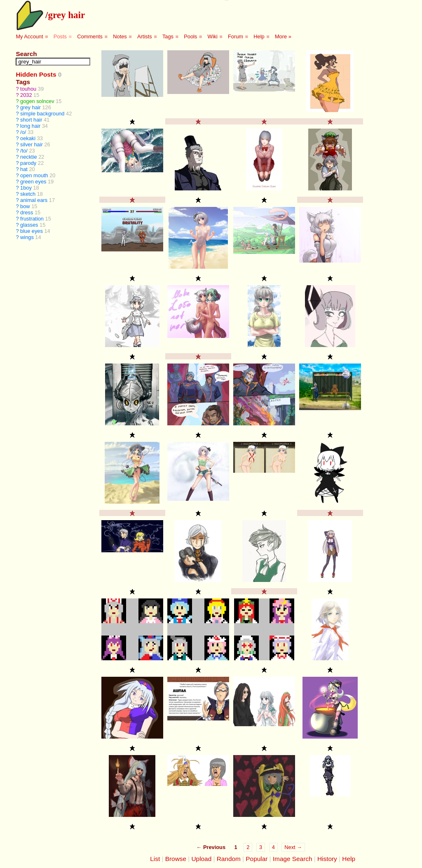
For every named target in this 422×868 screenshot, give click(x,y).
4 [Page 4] (273, 847)
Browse (176, 859)
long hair (30, 126)
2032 (26, 95)
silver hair (32, 144)
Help (259, 36)
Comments (90, 36)
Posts (60, 36)
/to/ (24, 151)
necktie (29, 157)
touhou (28, 89)
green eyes (33, 182)
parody (28, 163)
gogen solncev (37, 101)
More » (283, 36)
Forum (236, 36)
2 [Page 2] (248, 847)
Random (229, 859)
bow (25, 206)
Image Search (293, 859)
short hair (31, 120)
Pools (190, 36)
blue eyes (32, 231)
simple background (42, 114)
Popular (257, 859)
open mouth (34, 175)
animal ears (34, 200)
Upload (202, 859)
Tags (168, 36)
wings (27, 237)
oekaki (28, 138)
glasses (29, 225)
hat (24, 169)
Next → (293, 847)
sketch (28, 194)
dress (27, 212)
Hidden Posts (36, 74)
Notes (120, 36)
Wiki (213, 36)
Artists (145, 36)
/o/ (23, 132)
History (327, 859)
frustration (32, 219)
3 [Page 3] (261, 847)
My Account (29, 36)
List (155, 859)
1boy (26, 188)
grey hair (66, 15)
